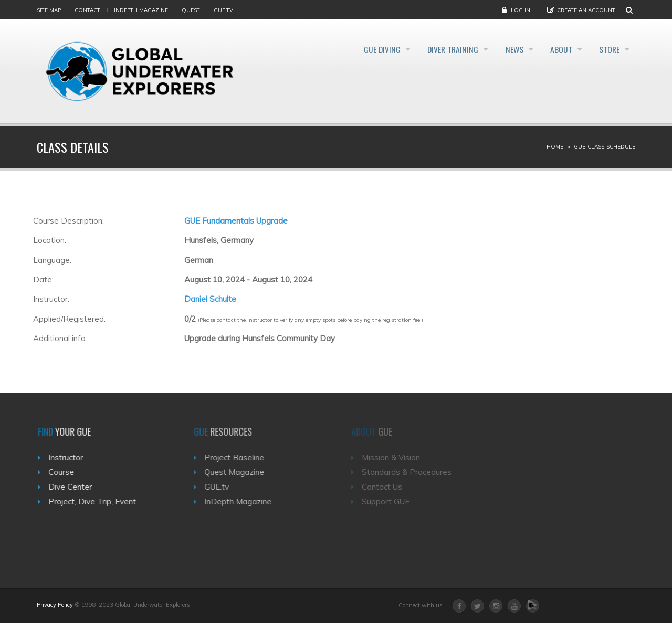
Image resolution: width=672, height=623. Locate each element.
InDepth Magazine (141, 10)
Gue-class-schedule (605, 147)
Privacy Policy (55, 605)
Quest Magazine (241, 472)
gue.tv (223, 10)
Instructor (71, 457)
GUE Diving (358, 49)
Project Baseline (241, 457)
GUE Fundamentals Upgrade (236, 221)
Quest (191, 10)
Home (555, 147)
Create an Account (586, 10)
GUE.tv (223, 487)
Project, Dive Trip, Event (98, 501)
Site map (49, 10)
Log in (521, 10)
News (503, 49)
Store (608, 49)
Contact (87, 10)
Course (67, 472)
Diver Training (435, 49)
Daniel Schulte (210, 299)
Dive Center (76, 487)
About (555, 49)
